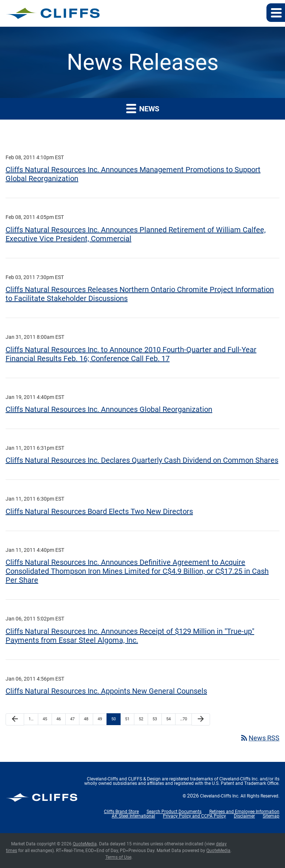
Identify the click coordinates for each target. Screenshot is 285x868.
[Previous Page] (15, 719)
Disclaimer (244, 816)
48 (86, 719)
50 (114, 719)
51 (127, 719)
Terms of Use (118, 857)
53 (155, 719)
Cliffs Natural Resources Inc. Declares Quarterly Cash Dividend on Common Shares (142, 460)
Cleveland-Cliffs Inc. (220, 796)
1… (31, 719)
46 (59, 719)
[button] (276, 13)
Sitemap (271, 816)
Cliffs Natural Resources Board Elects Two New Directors (99, 511)
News (143, 108)
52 (141, 719)
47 (72, 719)
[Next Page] (201, 719)
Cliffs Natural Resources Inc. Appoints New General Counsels (106, 691)
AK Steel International (133, 816)
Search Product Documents (174, 812)
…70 (184, 719)
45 (45, 719)
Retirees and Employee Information (244, 812)
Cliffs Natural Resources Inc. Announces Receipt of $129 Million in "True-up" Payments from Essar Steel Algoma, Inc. (130, 636)
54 (168, 719)
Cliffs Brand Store (121, 812)
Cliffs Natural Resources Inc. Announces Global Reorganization (109, 409)
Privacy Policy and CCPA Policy (194, 816)
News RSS (260, 738)
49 (100, 719)
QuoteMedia (85, 844)
